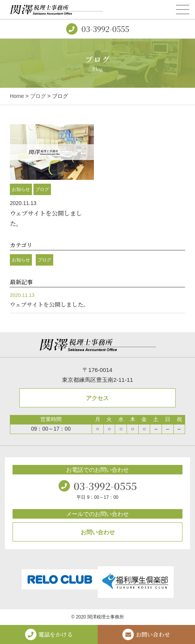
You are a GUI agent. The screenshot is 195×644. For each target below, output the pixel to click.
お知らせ (21, 189)
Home (17, 96)
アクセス (97, 398)
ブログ (38, 96)
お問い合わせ (98, 532)
